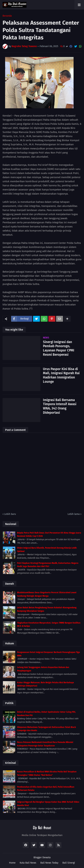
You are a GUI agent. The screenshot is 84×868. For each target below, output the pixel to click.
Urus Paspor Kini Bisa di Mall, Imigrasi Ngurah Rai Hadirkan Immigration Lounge (61, 375)
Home (12, 863)
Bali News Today (49, 863)
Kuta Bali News (28, 863)
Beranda (7, 16)
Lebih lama (74, 514)
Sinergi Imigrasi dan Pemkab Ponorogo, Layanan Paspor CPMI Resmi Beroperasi (59, 348)
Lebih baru (10, 514)
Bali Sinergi (69, 863)
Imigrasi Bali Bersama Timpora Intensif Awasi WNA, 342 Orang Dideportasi (60, 406)
